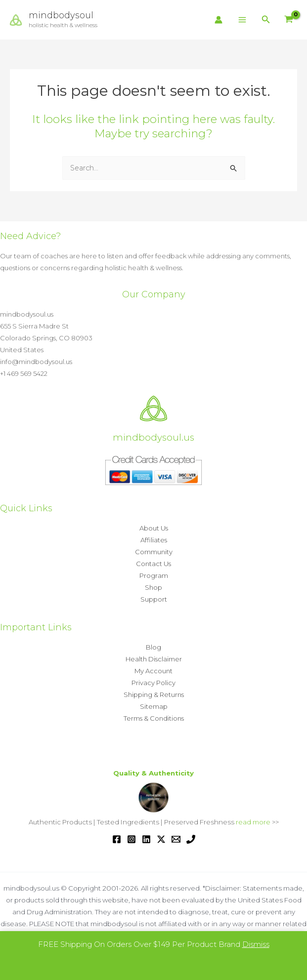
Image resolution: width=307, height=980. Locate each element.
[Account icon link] (219, 20)
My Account (153, 671)
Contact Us (153, 564)
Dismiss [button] (256, 944)
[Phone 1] (191, 839)
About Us (154, 528)
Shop (153, 587)
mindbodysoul (64, 15)
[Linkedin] (146, 839)
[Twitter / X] (161, 839)
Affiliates (154, 540)
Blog (153, 647)
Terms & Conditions (154, 718)
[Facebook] (117, 839)
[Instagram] (132, 839)
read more (253, 822)
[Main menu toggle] (242, 20)
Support (154, 599)
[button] (266, 20)
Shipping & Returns (154, 694)
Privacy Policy (153, 683)
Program (154, 575)
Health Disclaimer (154, 659)
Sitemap (154, 706)
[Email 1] (176, 839)
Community (154, 552)
